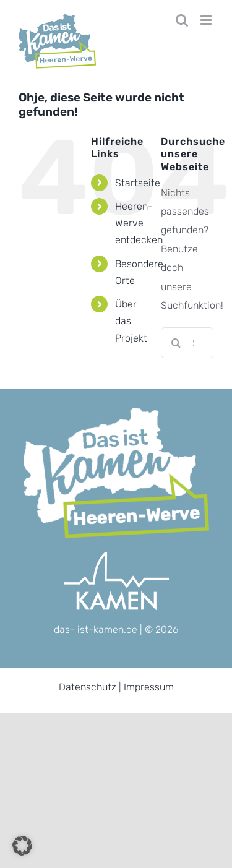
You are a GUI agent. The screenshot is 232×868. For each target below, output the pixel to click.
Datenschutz (88, 687)
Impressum (149, 687)
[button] (22, 846)
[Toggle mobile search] (182, 20)
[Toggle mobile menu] (207, 20)
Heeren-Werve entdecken (139, 223)
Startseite (138, 183)
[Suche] (176, 343)
